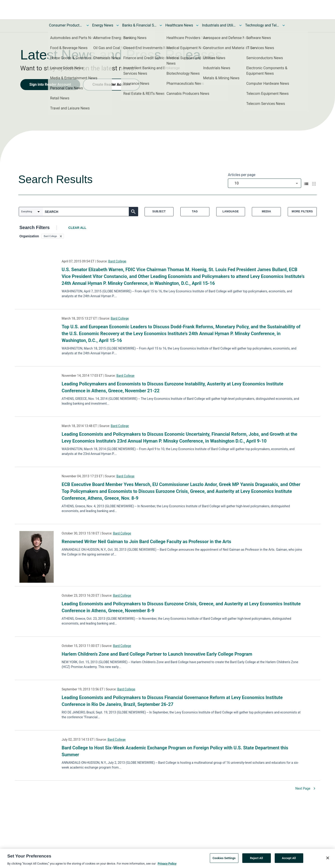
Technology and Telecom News (262, 25)
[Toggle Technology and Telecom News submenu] (284, 25)
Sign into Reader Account (50, 84)
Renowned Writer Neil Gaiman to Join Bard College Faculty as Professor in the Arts (146, 542)
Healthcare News (179, 25)
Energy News (103, 25)
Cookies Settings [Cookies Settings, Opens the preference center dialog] (224, 860)
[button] (53, 236)
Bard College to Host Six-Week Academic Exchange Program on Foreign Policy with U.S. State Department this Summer (175, 751)
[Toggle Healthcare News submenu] (197, 25)
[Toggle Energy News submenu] (118, 25)
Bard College (117, 261)
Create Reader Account (111, 84)
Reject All (257, 860)
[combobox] (265, 183)
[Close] (328, 860)
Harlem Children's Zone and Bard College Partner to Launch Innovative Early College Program (157, 654)
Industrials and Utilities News (219, 25)
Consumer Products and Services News (66, 25)
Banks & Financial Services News (139, 25)
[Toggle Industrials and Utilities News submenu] (240, 25)
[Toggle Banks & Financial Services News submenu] (161, 25)
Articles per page (242, 175)
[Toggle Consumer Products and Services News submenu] (88, 25)
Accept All (289, 860)
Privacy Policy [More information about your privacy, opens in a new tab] (167, 865)
